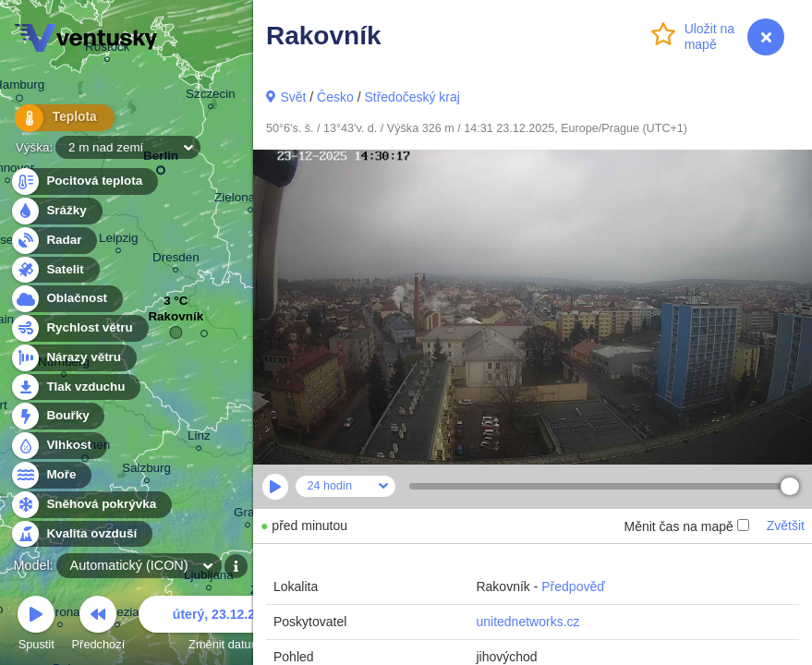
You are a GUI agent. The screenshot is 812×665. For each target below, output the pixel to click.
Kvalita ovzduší (81, 534)
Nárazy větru (73, 358)
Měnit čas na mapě (686, 526)
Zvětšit (786, 526)
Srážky (56, 211)
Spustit (36, 626)
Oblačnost (66, 299)
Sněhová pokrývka (91, 505)
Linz (199, 438)
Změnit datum (224, 626)
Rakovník (176, 321)
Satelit (55, 270)
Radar (54, 241)
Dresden (176, 260)
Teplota (57, 120)
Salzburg (146, 471)
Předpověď (573, 586)
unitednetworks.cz (527, 622)
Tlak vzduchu (75, 387)
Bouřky (57, 416)
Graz (247, 515)
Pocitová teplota (84, 181)
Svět (293, 97)
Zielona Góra (250, 200)
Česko (335, 97)
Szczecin (211, 97)
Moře (51, 475)
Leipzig (119, 241)
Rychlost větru (79, 328)
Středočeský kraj (412, 97)
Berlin (161, 159)
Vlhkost (58, 446)
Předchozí (99, 626)
